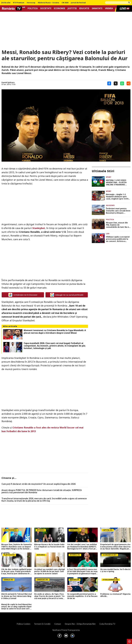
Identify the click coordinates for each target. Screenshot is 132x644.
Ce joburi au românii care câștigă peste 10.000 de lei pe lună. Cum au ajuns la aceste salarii (49, 571)
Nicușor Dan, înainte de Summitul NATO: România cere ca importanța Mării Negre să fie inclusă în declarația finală (16, 547)
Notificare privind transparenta (66, 630)
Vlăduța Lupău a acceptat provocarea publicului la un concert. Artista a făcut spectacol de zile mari (118, 239)
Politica (33, 8)
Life (108, 234)
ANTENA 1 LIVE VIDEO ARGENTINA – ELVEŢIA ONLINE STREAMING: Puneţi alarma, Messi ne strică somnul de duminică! (117, 182)
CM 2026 (65, 3)
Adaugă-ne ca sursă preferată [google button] (67, 295)
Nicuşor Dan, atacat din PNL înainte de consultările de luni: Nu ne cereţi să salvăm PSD (118, 225)
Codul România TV (107, 624)
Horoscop (31, 3)
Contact (58, 624)
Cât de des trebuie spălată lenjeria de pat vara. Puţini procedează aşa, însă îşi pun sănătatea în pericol (16, 571)
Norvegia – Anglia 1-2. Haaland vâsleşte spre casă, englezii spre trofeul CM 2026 (118, 197)
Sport (109, 177)
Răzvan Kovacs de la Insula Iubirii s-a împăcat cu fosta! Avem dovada (49, 547)
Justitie (72, 8)
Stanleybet (39, 228)
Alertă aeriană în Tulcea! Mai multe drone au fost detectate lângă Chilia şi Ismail (16, 596)
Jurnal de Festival (78, 3)
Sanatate (97, 8)
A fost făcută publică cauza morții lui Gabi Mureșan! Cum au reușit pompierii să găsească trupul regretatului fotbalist (82, 571)
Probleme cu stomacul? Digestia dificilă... (115, 595)
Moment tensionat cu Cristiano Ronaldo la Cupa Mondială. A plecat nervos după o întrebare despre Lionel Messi (55, 332)
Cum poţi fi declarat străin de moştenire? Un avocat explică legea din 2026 (39, 484)
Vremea (109, 8)
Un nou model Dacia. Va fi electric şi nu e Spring (115, 570)
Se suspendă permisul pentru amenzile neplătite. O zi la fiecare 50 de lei (82, 596)
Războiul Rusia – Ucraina (48, 3)
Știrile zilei (6, 3)
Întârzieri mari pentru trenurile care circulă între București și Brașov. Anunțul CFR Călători (118, 211)
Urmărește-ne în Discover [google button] (23, 295)
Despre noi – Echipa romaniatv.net (80, 624)
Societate (46, 8)
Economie (59, 8)
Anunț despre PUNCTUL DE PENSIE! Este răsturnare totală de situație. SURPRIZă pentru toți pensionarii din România (42, 491)
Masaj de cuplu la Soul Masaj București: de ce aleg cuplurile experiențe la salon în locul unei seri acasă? (16, 607)
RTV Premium (19, 3)
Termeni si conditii (42, 624)
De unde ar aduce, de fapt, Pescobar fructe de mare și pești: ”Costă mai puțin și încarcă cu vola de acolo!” (49, 596)
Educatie (84, 8)
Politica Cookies (24, 624)
